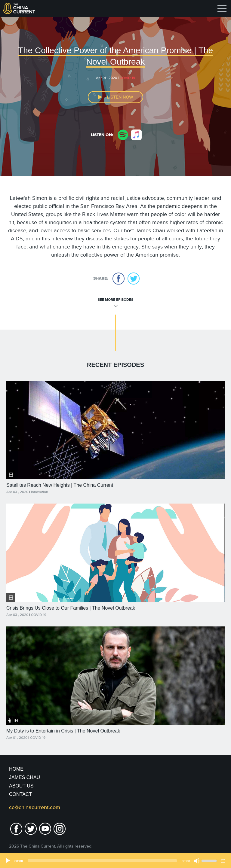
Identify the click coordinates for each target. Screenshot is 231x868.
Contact (20, 794)
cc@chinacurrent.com (35, 807)
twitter (134, 279)
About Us (21, 786)
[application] (115, 860)
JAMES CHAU (25, 777)
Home (16, 769)
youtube (45, 829)
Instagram (60, 829)
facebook (119, 279)
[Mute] (197, 861)
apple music (136, 135)
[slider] (102, 861)
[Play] (8, 861)
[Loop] (223, 861)
